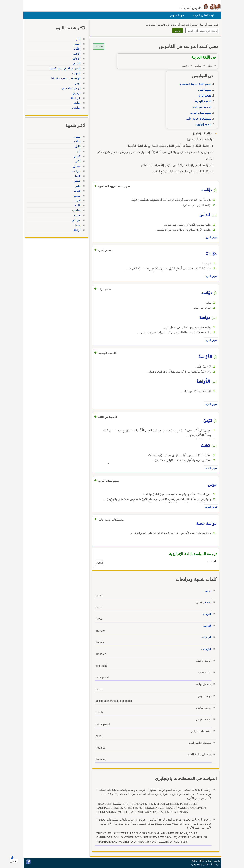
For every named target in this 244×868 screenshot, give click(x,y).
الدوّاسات (206, 649)
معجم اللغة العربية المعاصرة (195, 84)
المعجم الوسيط (202, 101)
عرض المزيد (210, 237)
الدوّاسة (206, 626)
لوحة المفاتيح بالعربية (203, 15)
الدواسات (206, 637)
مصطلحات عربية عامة (198, 119)
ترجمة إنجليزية (202, 124)
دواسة (207, 591)
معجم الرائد (204, 96)
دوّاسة (207, 602)
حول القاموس (176, 15)
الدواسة (206, 614)
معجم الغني (204, 90)
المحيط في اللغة (201, 107)
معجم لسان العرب (200, 113)
